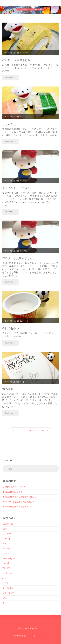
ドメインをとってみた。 (17, 188)
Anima (30, 636)
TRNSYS (6, 568)
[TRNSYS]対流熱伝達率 (12, 492)
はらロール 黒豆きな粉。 (18, 60)
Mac (4, 544)
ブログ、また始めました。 (19, 258)
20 (34, 430)
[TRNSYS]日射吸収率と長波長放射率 (18, 502)
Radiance (7, 549)
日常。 (25, 181)
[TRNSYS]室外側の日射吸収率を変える (19, 497)
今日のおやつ (11, 328)
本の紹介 (8, 389)
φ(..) (4, 578)
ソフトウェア (8, 593)
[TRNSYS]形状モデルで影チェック (17, 507)
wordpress (7, 573)
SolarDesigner (9, 558)
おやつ (25, 53)
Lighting (6, 539)
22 (43, 430)
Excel (5, 529)
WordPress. (41, 636)
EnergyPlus (8, 524)
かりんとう (9, 124)
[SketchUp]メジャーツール (14, 487)
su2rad (6, 563)
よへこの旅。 (8, 588)
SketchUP (7, 554)
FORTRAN (7, 534)
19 (29, 430)
